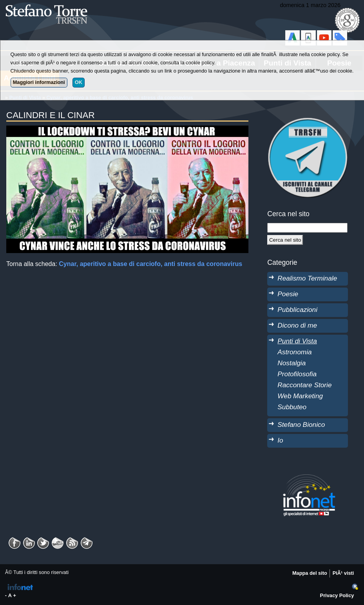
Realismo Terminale (307, 278)
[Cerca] (285, 240)
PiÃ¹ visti (343, 573)
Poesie (288, 294)
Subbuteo (292, 407)
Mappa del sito (310, 573)
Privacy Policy (337, 595)
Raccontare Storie (304, 385)
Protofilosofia (297, 374)
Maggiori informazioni (39, 82)
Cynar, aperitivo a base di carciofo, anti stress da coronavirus (150, 264)
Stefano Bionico (301, 425)
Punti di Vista (297, 341)
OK (79, 82)
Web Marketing (300, 396)
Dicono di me (297, 325)
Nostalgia (292, 363)
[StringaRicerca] (307, 228)
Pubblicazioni (297, 310)
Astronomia (294, 352)
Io (280, 440)
